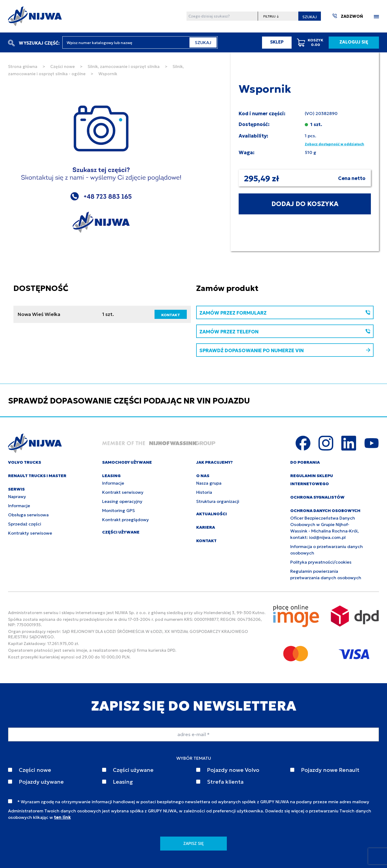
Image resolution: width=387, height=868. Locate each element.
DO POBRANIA (305, 462)
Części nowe (62, 66)
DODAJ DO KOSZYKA (305, 204)
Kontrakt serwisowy (123, 492)
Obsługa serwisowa (28, 515)
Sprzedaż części (25, 524)
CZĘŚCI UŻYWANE (121, 532)
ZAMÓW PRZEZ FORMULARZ (285, 313)
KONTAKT (171, 315)
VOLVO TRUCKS (25, 462)
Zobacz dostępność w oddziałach (334, 144)
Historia (204, 492)
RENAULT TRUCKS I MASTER (37, 476)
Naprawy (17, 496)
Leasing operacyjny (122, 501)
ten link (62, 817)
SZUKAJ (310, 17)
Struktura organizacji (218, 501)
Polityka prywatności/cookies (321, 562)
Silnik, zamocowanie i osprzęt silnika (124, 66)
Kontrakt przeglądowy (126, 520)
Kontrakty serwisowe (30, 533)
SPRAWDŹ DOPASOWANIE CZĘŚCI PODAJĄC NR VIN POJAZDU (129, 401)
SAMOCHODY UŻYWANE (127, 462)
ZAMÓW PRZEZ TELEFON (285, 332)
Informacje (19, 506)
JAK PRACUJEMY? (214, 462)
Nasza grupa (209, 483)
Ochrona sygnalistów (317, 497)
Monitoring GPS (119, 510)
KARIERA (206, 527)
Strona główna (23, 66)
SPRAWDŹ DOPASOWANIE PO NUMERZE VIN (285, 350)
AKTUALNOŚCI (212, 514)
